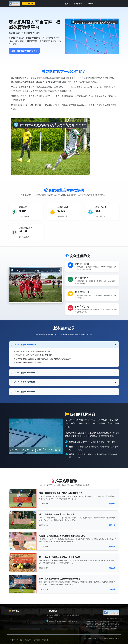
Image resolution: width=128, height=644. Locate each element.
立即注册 (29, 4)
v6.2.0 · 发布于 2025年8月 (24, 373)
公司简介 (78, 4)
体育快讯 (89, 4)
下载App (67, 4)
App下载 (12, 640)
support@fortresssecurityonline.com (63, 621)
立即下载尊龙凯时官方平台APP (24, 51)
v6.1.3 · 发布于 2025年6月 (24, 382)
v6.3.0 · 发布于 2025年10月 (24, 345)
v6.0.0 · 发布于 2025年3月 (24, 392)
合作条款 (37, 640)
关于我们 (20, 640)
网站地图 (45, 640)
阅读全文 (113, 504)
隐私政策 (28, 640)
